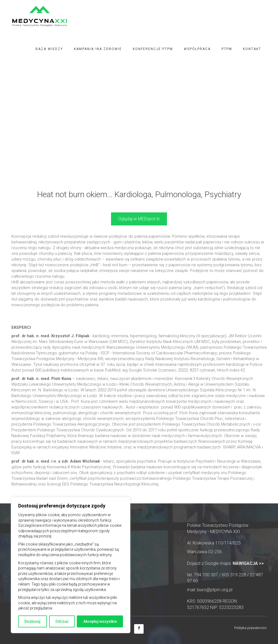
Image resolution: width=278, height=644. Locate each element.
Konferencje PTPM (153, 49)
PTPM (227, 49)
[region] (71, 565)
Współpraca (197, 49)
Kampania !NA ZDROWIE (98, 49)
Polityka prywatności (250, 628)
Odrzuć (62, 621)
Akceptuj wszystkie (100, 621)
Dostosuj (32, 621)
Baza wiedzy (49, 49)
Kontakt (252, 49)
